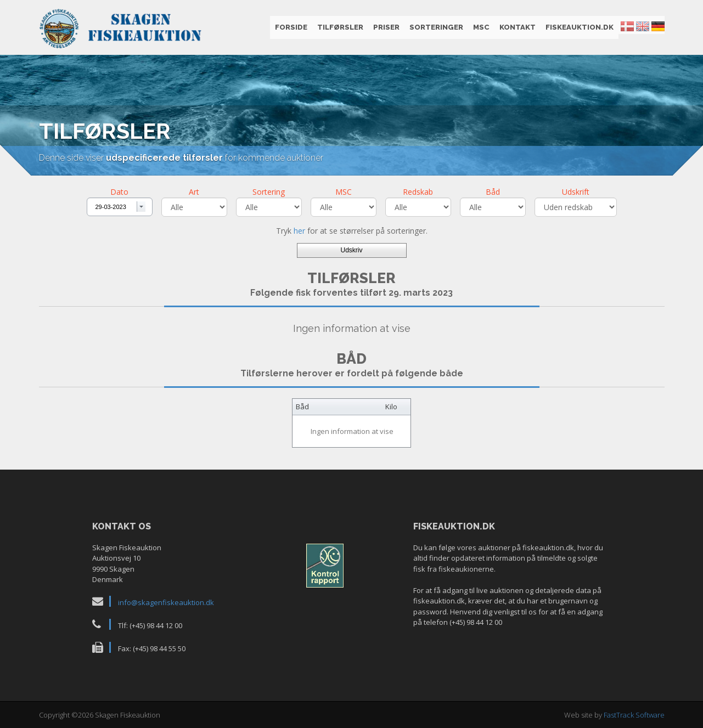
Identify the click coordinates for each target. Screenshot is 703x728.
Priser (386, 27)
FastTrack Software (634, 715)
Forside (291, 27)
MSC (481, 27)
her (299, 231)
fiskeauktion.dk (580, 27)
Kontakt (518, 27)
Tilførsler (340, 27)
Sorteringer (436, 27)
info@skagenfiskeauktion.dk (166, 602)
